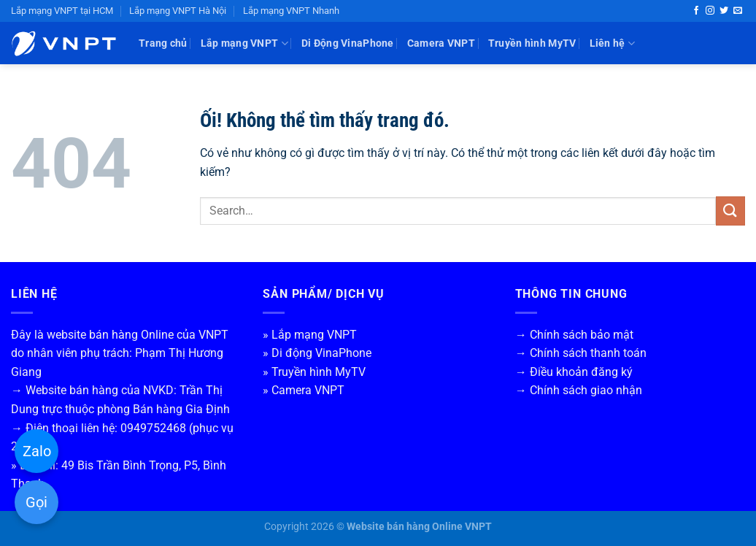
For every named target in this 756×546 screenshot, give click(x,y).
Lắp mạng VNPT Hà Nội (178, 11)
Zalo (37, 451)
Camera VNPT (441, 43)
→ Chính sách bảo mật (574, 335)
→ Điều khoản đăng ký (574, 372)
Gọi (36, 502)
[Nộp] (730, 211)
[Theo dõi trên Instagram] (710, 11)
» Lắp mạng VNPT (310, 335)
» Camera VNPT (304, 390)
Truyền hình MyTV (532, 43)
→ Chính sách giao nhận (579, 390)
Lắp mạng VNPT (244, 43)
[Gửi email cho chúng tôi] (738, 11)
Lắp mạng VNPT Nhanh (291, 11)
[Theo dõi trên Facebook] (696, 11)
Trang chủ (163, 43)
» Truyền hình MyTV (314, 372)
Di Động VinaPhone (348, 43)
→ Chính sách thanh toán (581, 353)
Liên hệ (613, 43)
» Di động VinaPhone (317, 353)
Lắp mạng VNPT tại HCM (62, 11)
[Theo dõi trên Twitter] (724, 11)
